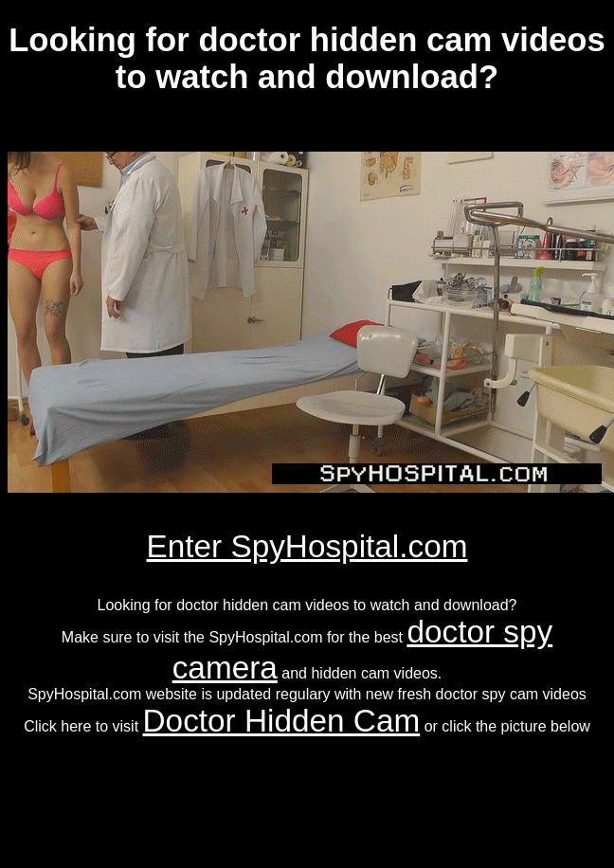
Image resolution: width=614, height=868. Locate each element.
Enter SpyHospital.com (307, 546)
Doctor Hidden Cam (282, 721)
